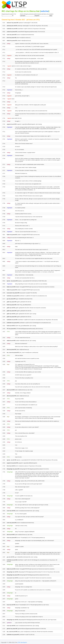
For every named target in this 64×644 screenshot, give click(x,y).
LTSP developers (22, 642)
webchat (45, 11)
